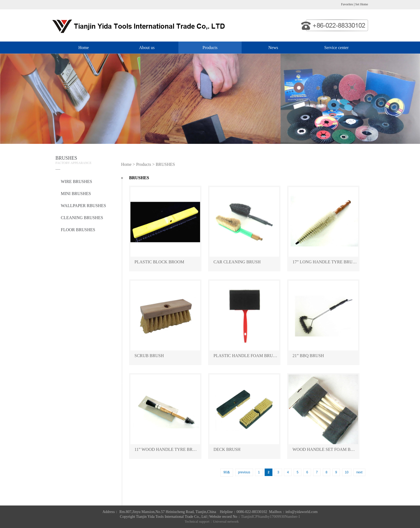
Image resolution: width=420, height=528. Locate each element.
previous (244, 472)
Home (83, 48)
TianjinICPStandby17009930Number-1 (271, 517)
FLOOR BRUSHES (78, 230)
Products (210, 48)
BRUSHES (165, 164)
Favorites (347, 4)
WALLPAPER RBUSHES (83, 206)
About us (147, 48)
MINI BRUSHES (76, 194)
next (359, 472)
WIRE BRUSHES (76, 181)
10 (347, 472)
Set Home (362, 4)
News (273, 48)
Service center (336, 48)
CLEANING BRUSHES (82, 218)
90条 (227, 472)
